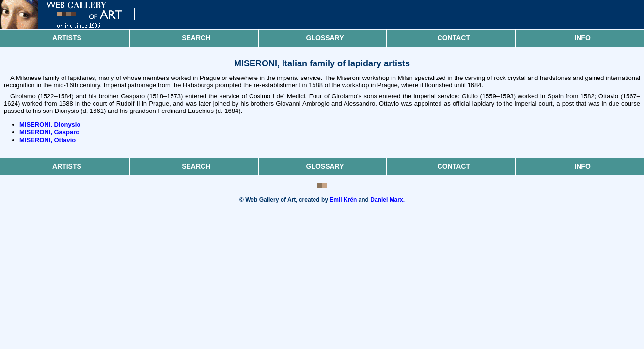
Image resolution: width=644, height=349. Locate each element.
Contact (454, 38)
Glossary (325, 38)
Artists (67, 38)
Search (196, 38)
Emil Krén (343, 200)
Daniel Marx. (387, 200)
